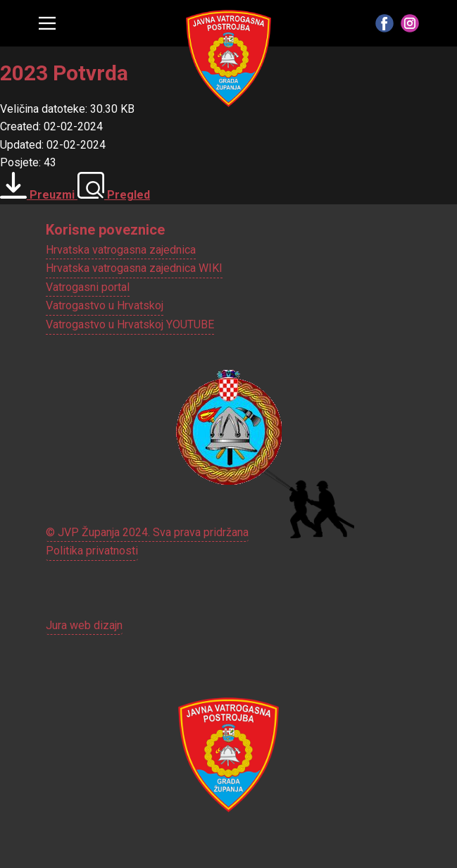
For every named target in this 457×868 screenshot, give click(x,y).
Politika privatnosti (92, 551)
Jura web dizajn (84, 625)
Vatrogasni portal (88, 287)
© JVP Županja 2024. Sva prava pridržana (147, 532)
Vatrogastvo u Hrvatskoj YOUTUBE (130, 324)
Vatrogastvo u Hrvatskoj (105, 305)
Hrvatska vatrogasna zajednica (121, 250)
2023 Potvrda (64, 73)
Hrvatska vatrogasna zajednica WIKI (134, 268)
